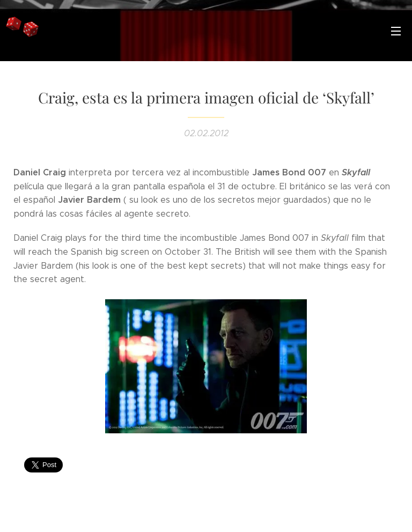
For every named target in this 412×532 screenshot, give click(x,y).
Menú (396, 31)
